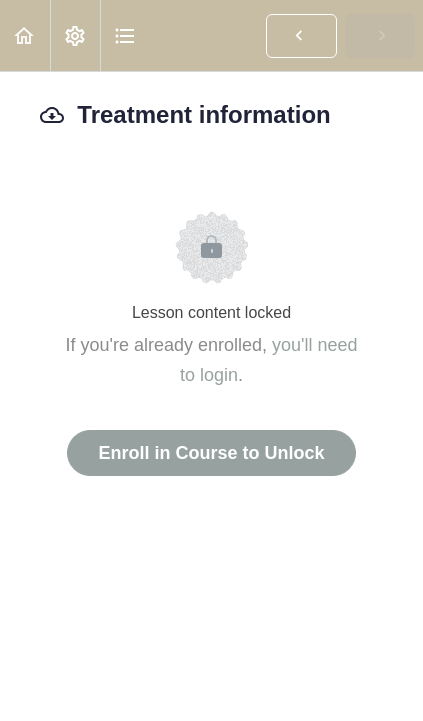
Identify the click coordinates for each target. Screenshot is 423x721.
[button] (25, 35)
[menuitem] (75, 35)
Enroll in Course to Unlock (211, 453)
